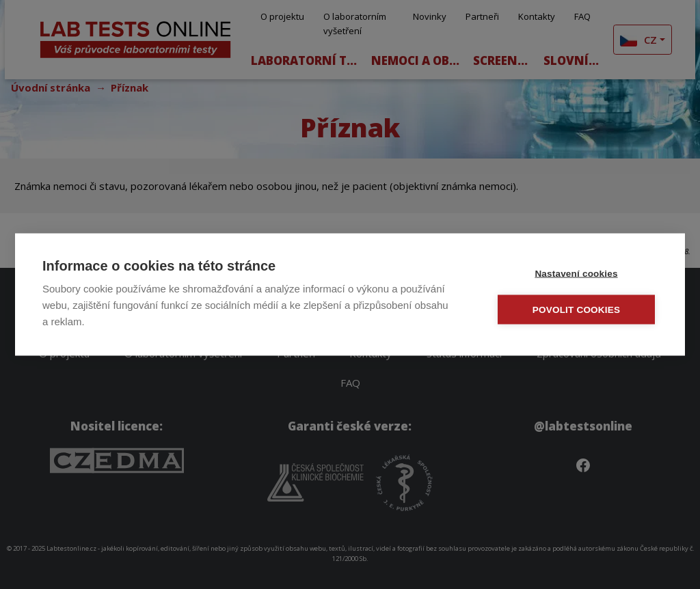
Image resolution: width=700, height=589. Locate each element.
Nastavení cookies (576, 274)
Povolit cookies (576, 310)
